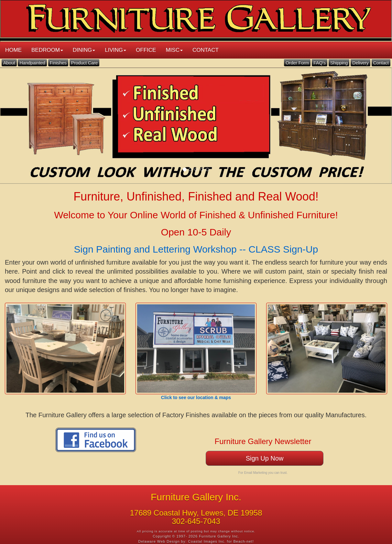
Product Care (84, 63)
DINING (84, 50)
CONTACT (206, 50)
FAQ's (320, 63)
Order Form (297, 63)
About (9, 63)
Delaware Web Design (159, 541)
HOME (13, 50)
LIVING (115, 50)
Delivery (360, 63)
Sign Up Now (265, 458)
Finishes (58, 63)
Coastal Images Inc (206, 541)
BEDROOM (47, 50)
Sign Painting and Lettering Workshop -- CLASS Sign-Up (196, 249)
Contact (381, 63)
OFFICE (146, 50)
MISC (174, 50)
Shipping (339, 63)
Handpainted (32, 63)
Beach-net (243, 541)
